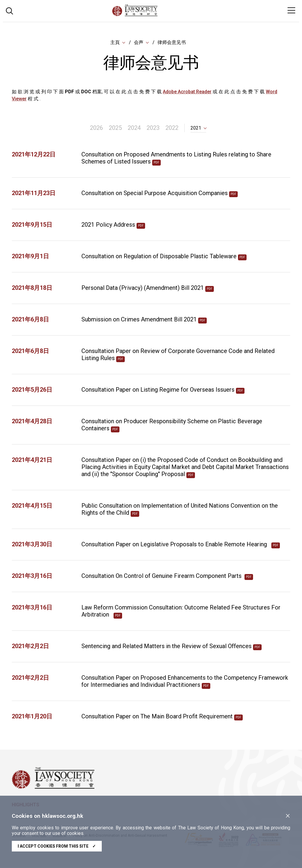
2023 (153, 129)
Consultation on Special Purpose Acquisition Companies (155, 194)
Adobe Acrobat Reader (187, 92)
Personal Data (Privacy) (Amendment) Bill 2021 (143, 289)
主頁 (115, 43)
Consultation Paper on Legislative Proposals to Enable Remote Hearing (176, 545)
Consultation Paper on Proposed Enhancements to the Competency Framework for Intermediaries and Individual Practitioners (185, 682)
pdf (156, 163)
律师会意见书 (172, 43)
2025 (115, 129)
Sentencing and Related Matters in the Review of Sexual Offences (166, 647)
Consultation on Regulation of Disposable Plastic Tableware (159, 257)
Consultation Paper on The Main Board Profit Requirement (157, 717)
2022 (172, 129)
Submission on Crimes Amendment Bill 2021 (139, 320)
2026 (96, 129)
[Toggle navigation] (291, 10)
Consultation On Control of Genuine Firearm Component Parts (162, 577)
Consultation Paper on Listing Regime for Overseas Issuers (158, 390)
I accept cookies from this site (57, 846)
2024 (134, 129)
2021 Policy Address (108, 225)
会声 (139, 43)
